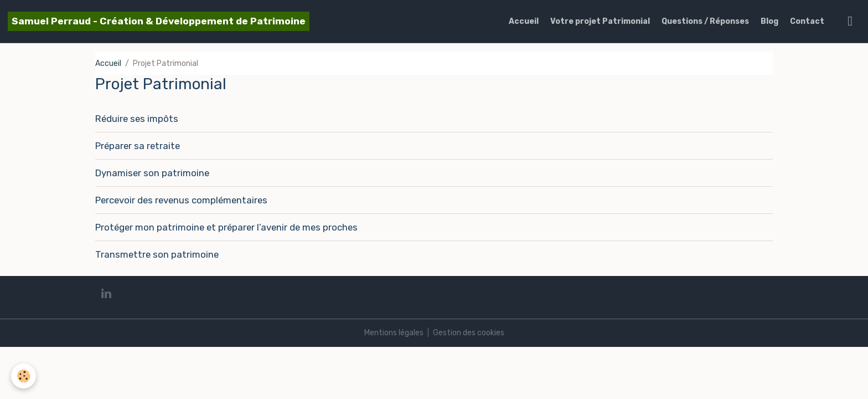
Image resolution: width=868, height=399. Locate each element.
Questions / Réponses (705, 21)
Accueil (524, 21)
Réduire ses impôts (137, 119)
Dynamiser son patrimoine (152, 173)
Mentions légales (394, 333)
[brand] (159, 21)
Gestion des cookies (469, 333)
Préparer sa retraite (138, 146)
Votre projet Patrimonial (600, 21)
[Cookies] (24, 376)
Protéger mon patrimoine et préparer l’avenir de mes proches (226, 227)
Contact (807, 21)
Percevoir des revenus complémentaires (181, 200)
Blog (769, 21)
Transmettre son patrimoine (157, 254)
